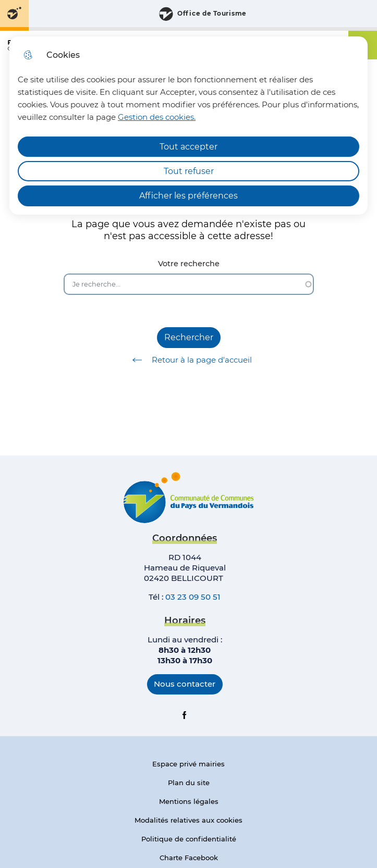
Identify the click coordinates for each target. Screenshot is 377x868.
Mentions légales (189, 801)
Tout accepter (188, 147)
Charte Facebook (189, 858)
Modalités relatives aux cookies (188, 820)
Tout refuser (189, 171)
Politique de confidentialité (189, 839)
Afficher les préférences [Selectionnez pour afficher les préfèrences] (188, 196)
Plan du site (189, 783)
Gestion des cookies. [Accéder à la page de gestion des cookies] (157, 117)
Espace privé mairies (188, 764)
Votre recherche (189, 264)
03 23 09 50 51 (193, 597)
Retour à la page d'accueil (188, 360)
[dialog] (188, 126)
